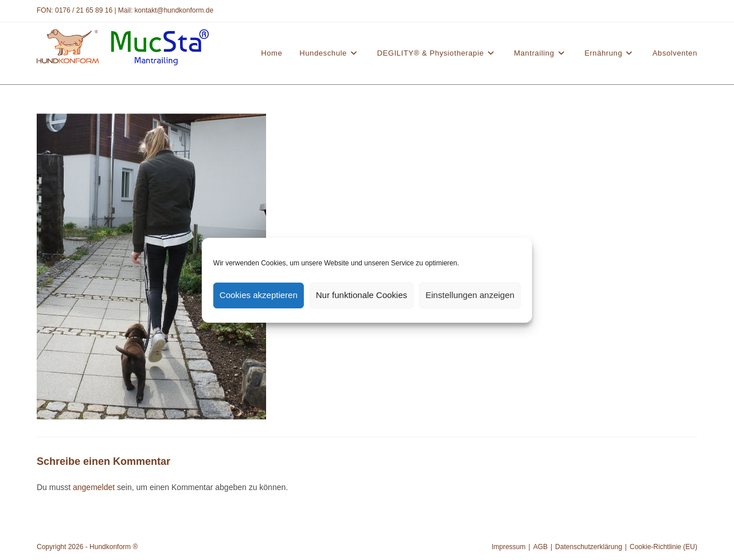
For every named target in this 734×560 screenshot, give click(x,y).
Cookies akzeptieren (259, 295)
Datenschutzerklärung (589, 547)
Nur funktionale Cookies (362, 295)
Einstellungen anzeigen (470, 295)
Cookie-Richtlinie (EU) (663, 547)
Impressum (508, 547)
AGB (540, 547)
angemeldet (94, 487)
